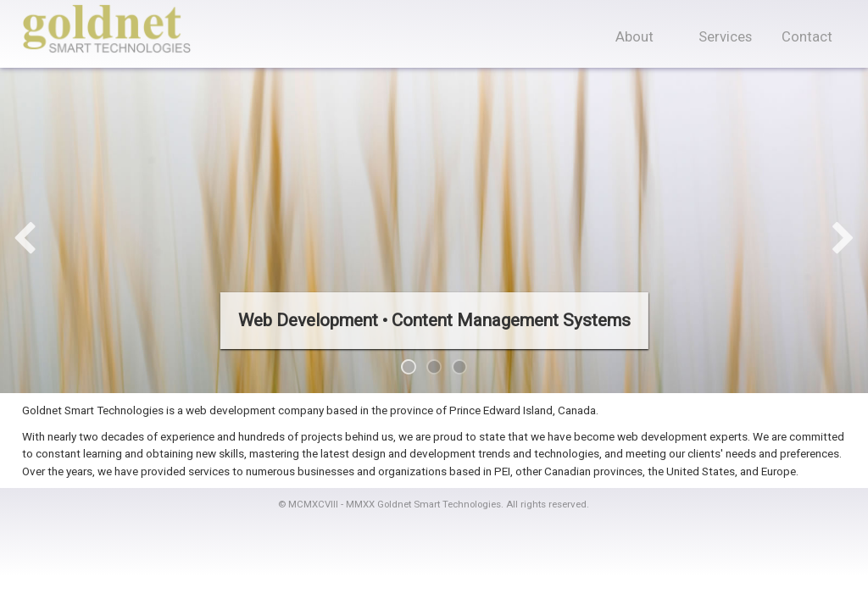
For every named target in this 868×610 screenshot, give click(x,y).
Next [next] (843, 240)
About (634, 37)
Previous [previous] (24, 240)
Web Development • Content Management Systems (434, 320)
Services (725, 37)
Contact (807, 37)
